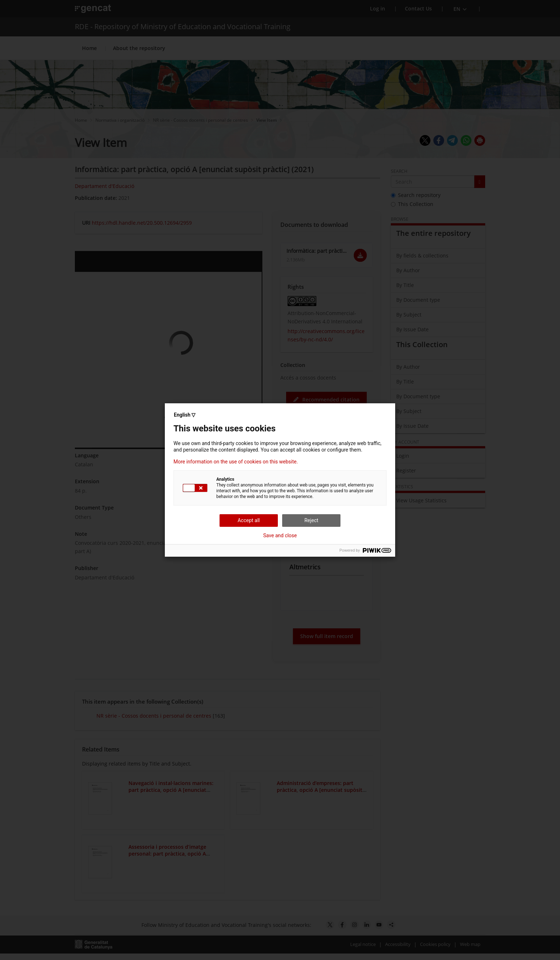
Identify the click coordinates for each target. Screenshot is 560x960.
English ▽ (185, 415)
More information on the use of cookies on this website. (236, 462)
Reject (311, 520)
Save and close (280, 535)
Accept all (249, 520)
